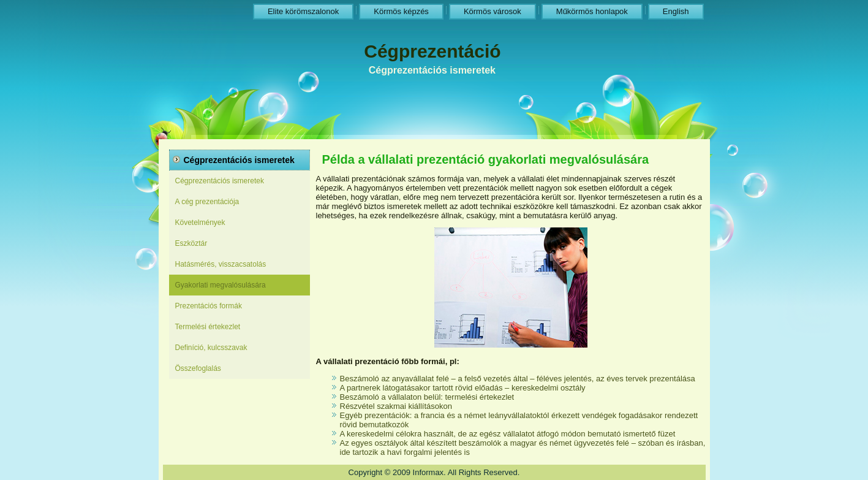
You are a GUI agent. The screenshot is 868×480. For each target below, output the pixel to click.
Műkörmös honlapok (592, 11)
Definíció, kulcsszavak (211, 348)
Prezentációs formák (209, 306)
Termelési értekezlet (208, 327)
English (676, 11)
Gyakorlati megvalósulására (221, 285)
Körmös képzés (401, 11)
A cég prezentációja (207, 202)
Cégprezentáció (432, 51)
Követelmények (200, 223)
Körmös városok (492, 11)
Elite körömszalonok (303, 11)
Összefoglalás (198, 368)
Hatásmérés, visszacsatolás (221, 264)
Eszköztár (191, 243)
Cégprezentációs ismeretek (220, 181)
